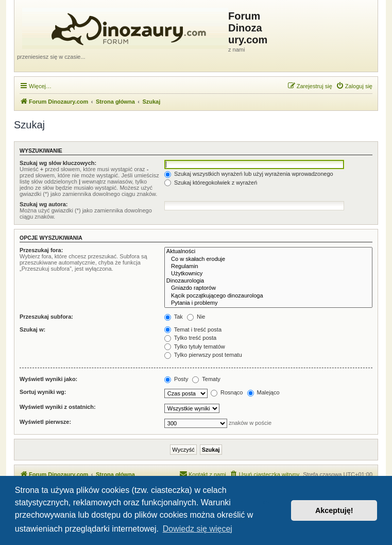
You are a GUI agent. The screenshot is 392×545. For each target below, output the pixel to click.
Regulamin (268, 267)
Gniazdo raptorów (268, 288)
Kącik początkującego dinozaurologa (268, 296)
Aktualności (268, 252)
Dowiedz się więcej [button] (198, 529)
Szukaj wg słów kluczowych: (58, 163)
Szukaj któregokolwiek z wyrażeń (211, 183)
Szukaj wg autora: (44, 204)
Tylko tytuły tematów (195, 346)
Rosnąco (227, 392)
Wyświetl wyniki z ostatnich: (58, 407)
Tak (174, 317)
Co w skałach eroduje (268, 259)
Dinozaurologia (268, 281)
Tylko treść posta (190, 338)
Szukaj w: (32, 329)
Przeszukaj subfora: (46, 317)
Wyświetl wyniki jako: (48, 379)
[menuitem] (354, 86)
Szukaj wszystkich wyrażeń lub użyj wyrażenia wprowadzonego (249, 174)
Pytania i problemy (268, 303)
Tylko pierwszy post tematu (203, 355)
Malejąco (263, 392)
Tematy (206, 379)
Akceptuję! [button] (334, 510)
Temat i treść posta (193, 329)
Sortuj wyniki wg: (43, 392)
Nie (196, 317)
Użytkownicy (268, 274)
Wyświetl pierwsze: (45, 422)
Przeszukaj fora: (41, 250)
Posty (176, 379)
